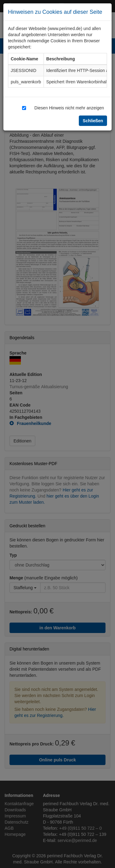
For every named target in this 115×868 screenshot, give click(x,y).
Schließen (93, 121)
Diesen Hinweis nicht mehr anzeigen (69, 108)
